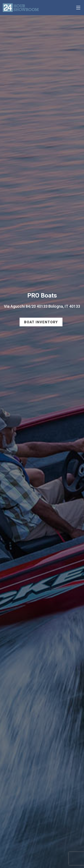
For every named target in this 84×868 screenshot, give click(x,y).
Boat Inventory (41, 322)
